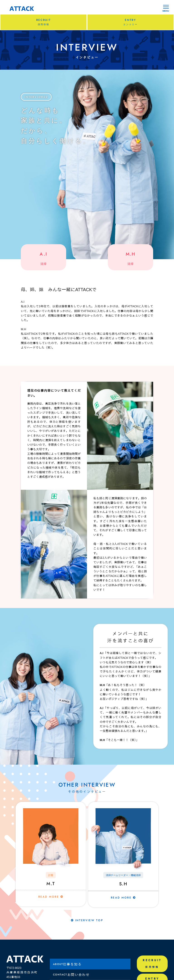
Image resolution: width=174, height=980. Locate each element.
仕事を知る (67, 965)
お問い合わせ (71, 976)
